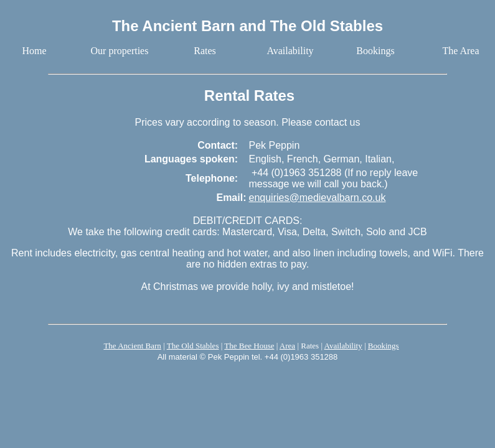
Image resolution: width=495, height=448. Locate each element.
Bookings (384, 346)
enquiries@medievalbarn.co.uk (317, 198)
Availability (343, 346)
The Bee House (249, 346)
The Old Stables (193, 346)
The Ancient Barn (132, 346)
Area (287, 346)
